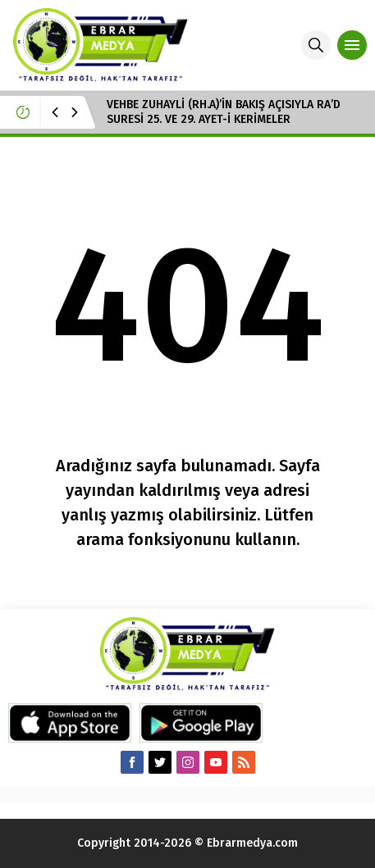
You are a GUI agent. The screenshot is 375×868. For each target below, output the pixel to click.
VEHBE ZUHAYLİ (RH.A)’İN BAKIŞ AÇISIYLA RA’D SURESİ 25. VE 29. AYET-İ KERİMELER (224, 112)
